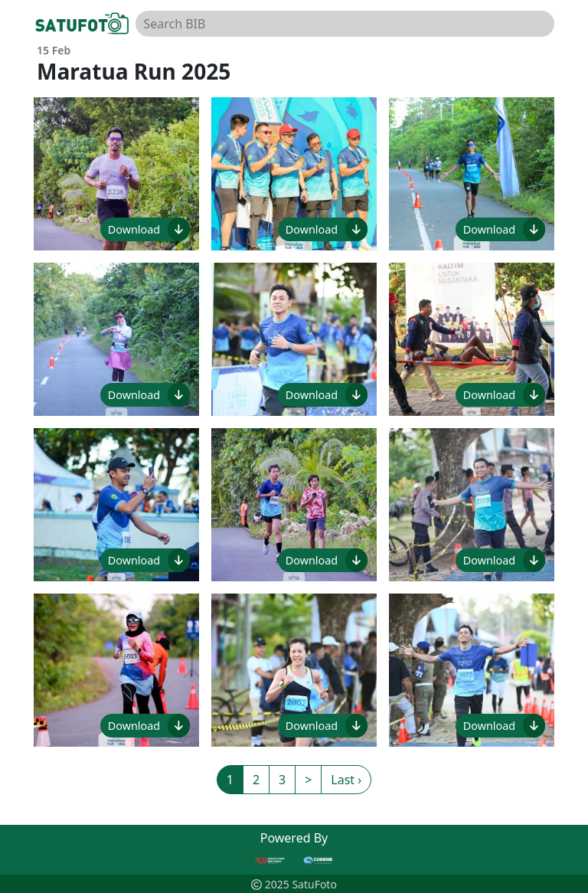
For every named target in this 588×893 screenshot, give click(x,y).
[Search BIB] (345, 24)
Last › (346, 780)
